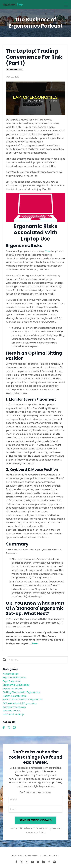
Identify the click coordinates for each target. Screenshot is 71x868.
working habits (11, 711)
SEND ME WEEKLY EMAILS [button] (35, 820)
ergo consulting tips (14, 678)
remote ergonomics (14, 707)
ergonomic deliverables (16, 685)
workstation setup (15, 70)
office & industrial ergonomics (20, 703)
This (47, 251)
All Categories (11, 674)
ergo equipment (12, 681)
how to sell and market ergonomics (23, 700)
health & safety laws (15, 696)
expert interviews (13, 689)
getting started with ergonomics (21, 692)
